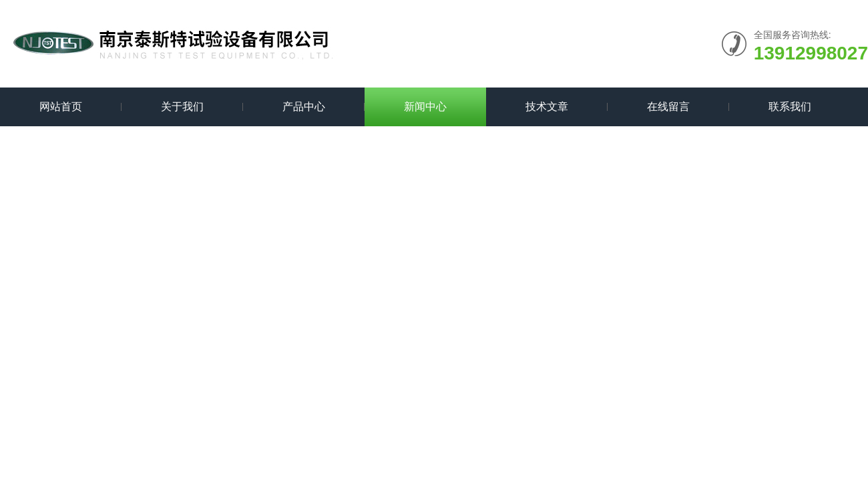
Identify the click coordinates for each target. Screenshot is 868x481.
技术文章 (547, 107)
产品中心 (304, 107)
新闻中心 (425, 107)
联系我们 (790, 107)
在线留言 (668, 107)
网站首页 (61, 107)
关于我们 (182, 107)
